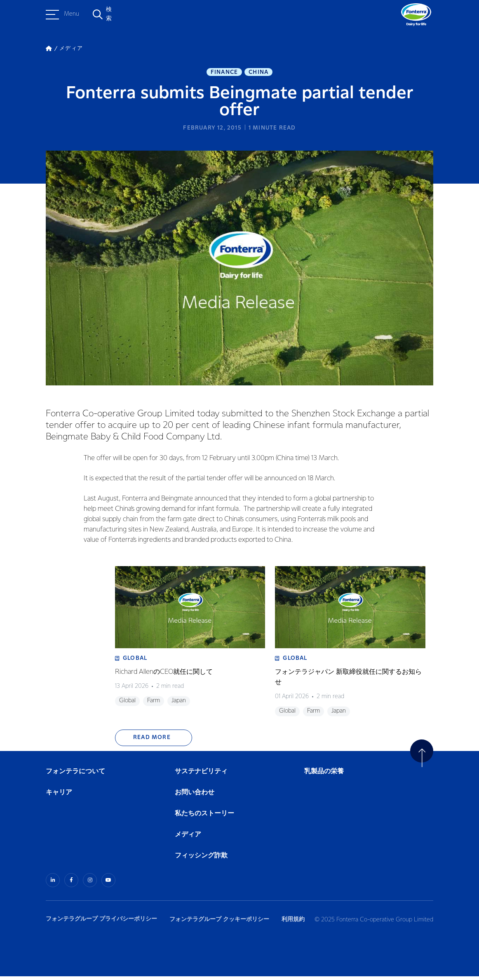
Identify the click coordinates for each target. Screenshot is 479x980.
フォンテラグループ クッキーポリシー (222, 922)
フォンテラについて (75, 776)
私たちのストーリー (204, 818)
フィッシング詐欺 (201, 860)
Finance (224, 73)
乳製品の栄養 (324, 776)
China (258, 73)
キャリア (59, 797)
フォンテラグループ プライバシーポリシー (101, 922)
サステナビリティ (201, 776)
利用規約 (298, 922)
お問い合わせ (195, 797)
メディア (188, 839)
